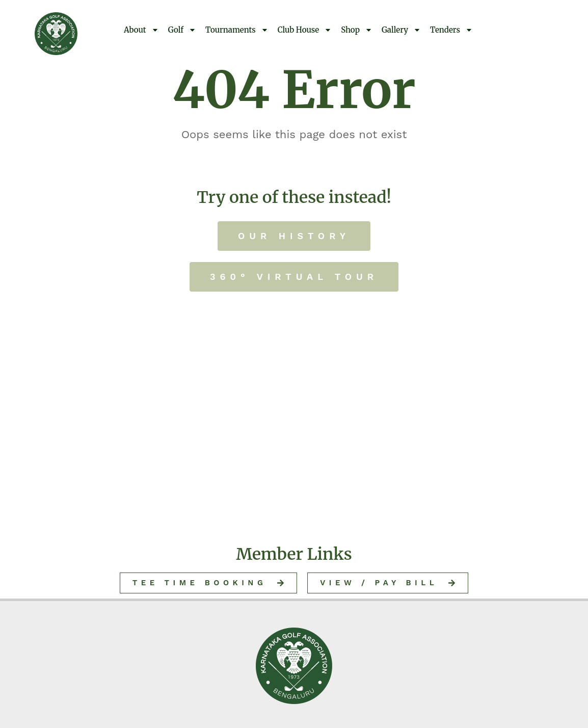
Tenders (451, 30)
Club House (305, 30)
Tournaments (237, 30)
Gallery (401, 30)
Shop (357, 30)
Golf (182, 30)
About (141, 30)
